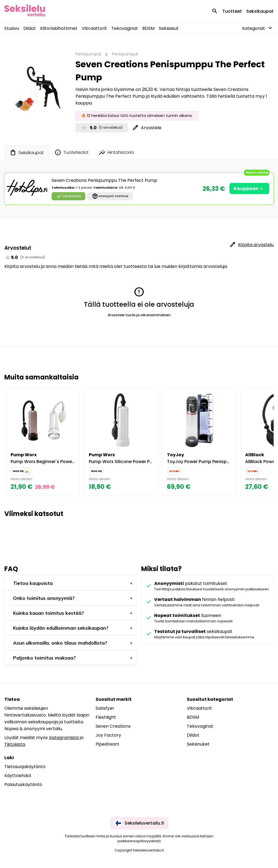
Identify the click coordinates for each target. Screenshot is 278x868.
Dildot (30, 28)
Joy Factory (108, 735)
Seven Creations (113, 726)
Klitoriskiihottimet (59, 28)
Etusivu (12, 28)
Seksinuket (198, 744)
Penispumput (88, 54)
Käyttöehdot (18, 776)
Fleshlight (106, 717)
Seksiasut (169, 28)
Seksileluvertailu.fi (139, 823)
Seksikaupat (260, 11)
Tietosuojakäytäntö (25, 767)
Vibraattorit (94, 28)
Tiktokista (15, 744)
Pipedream (107, 744)
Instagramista (64, 738)
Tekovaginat (125, 28)
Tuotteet (232, 11)
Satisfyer (105, 708)
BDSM (148, 28)
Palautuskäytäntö (23, 785)
